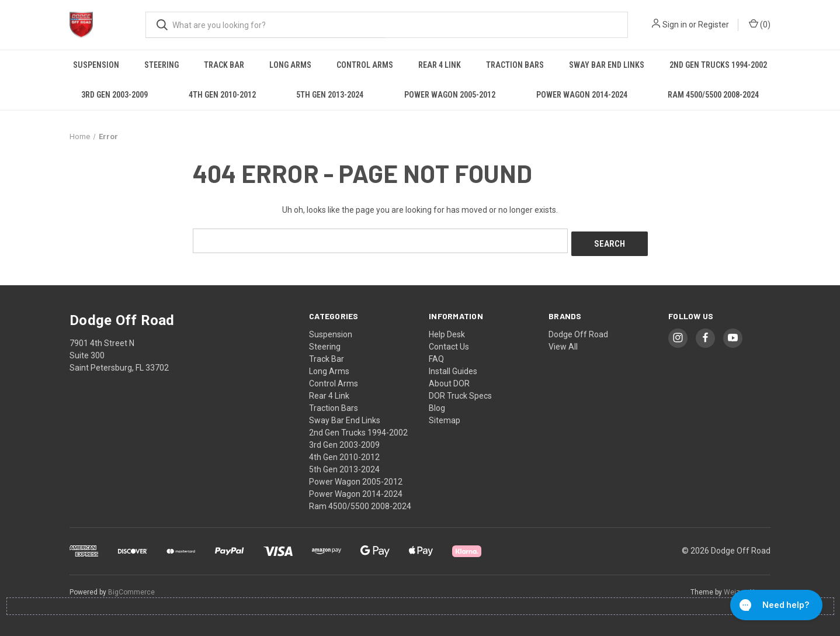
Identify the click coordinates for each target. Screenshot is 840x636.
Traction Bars (515, 65)
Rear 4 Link (440, 65)
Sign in (675, 25)
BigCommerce (131, 589)
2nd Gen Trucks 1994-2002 (718, 65)
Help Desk (447, 331)
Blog (437, 405)
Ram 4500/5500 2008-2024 (713, 95)
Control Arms (365, 65)
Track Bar (224, 65)
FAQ (436, 355)
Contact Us (449, 343)
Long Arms (290, 65)
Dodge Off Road (578, 331)
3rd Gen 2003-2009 (114, 95)
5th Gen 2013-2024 (330, 95)
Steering (162, 65)
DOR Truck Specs (460, 392)
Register (714, 25)
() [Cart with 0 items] (760, 24)
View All (563, 343)
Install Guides (453, 368)
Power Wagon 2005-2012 (450, 95)
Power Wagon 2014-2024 (582, 95)
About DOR (449, 380)
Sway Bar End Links (607, 65)
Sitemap (445, 417)
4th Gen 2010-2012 (222, 95)
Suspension (96, 65)
